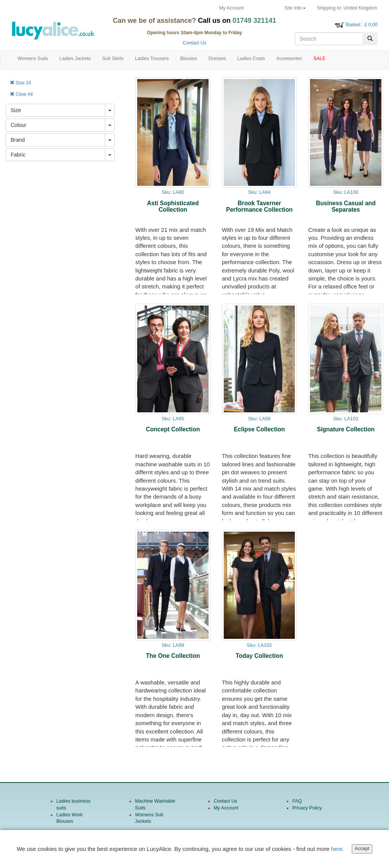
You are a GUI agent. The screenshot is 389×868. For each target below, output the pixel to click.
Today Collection (259, 656)
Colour (18, 125)
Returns (264, 8)
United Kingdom (347, 8)
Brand (18, 140)
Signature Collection (346, 429)
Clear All (21, 94)
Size (16, 110)
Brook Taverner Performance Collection (259, 206)
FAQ (297, 801)
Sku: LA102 (259, 645)
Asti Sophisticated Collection (173, 206)
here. (338, 850)
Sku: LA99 (173, 645)
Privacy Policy (307, 808)
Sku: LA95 (173, 419)
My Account (232, 8)
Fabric (18, 155)
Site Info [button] (295, 8)
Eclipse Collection (259, 429)
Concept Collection (173, 429)
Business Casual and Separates (346, 206)
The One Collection (173, 656)
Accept (362, 850)
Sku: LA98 (259, 419)
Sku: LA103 (346, 419)
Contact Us (194, 43)
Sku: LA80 (173, 192)
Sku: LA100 (346, 192)
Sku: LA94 (259, 192)
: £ (362, 25)
